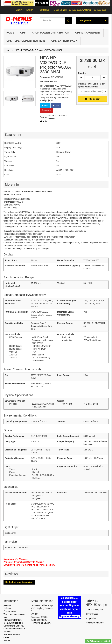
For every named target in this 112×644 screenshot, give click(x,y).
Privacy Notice (10, 611)
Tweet (45, 106)
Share (56, 106)
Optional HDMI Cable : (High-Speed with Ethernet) (92, 85)
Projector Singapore (95, 623)
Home (10, 33)
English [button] (31, 10)
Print (44, 121)
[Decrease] (81, 78)
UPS (23, 33)
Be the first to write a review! (58, 117)
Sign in (19, 10)
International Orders (13, 620)
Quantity (82, 73)
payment (7, 605)
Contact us (44, 10)
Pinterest (46, 110)
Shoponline (91, 618)
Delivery (7, 608)
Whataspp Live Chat (98, 641)
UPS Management (88, 33)
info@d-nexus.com (42, 623)
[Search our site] (52, 21)
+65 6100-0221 (40, 620)
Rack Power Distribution (50, 33)
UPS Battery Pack (64, 41)
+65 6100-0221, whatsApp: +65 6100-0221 (87, 10)
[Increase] (104, 78)
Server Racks (92, 614)
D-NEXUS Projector (95, 610)
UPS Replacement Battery (26, 41)
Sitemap (7, 640)
